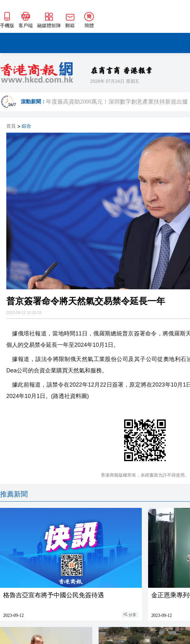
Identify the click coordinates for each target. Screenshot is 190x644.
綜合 (26, 126)
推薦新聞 (14, 494)
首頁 (11, 126)
